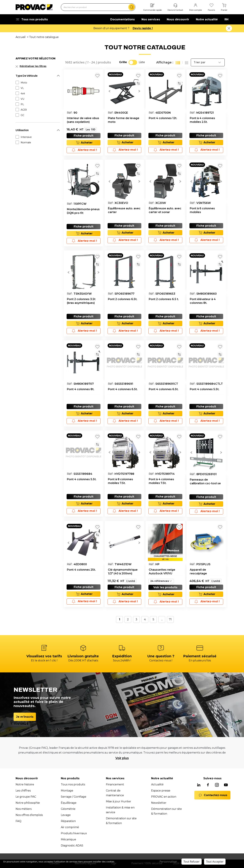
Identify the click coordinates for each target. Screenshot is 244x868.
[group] (125, 91)
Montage (67, 791)
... (162, 619)
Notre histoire (25, 784)
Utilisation (22, 130)
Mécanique (68, 839)
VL (22, 88)
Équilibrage (69, 803)
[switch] (133, 62)
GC (22, 115)
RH (226, 19)
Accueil (21, 37)
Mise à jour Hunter (119, 801)
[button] (110, 91)
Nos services (151, 19)
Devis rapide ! (143, 28)
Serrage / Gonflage (74, 797)
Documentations (123, 19)
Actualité (157, 784)
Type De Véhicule (27, 76)
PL (22, 104)
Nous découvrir (178, 19)
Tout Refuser (192, 862)
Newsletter (159, 803)
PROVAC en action (164, 797)
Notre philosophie (28, 803)
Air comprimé (70, 827)
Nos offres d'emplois (29, 815)
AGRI (24, 110)
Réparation (68, 821)
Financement (115, 784)
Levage (66, 815)
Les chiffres (23, 791)
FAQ (18, 821)
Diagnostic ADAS (72, 846)
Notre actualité (207, 19)
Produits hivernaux (74, 833)
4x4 (23, 93)
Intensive (26, 137)
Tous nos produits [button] (32, 19)
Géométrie (68, 809)
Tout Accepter (215, 862)
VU (22, 99)
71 (170, 619)
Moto (24, 83)
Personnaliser (168, 862)
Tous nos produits (73, 784)
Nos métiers (24, 809)
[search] (131, 7)
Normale (26, 142)
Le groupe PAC (26, 797)
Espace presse (161, 791)
